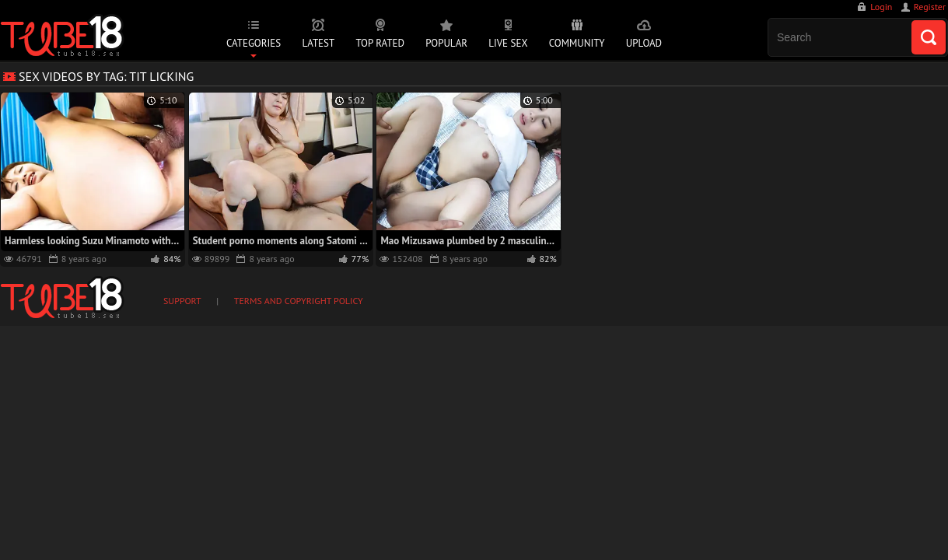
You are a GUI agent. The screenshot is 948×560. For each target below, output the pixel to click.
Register (930, 7)
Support (182, 301)
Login (881, 7)
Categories (254, 43)
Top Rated (380, 43)
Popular (446, 43)
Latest (318, 43)
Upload (644, 43)
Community (577, 43)
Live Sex (508, 43)
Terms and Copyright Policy (299, 301)
